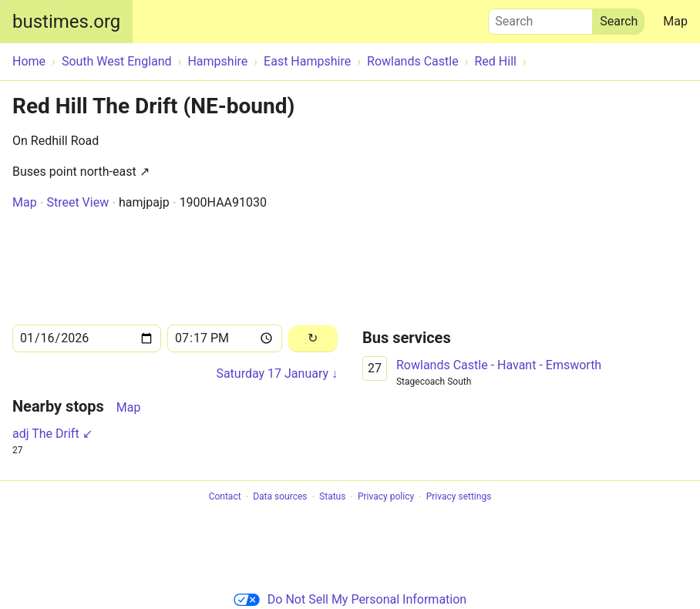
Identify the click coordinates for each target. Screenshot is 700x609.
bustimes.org (66, 22)
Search (540, 18)
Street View (77, 202)
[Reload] (313, 339)
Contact (225, 497)
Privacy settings (459, 497)
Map (675, 21)
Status (332, 497)
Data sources (280, 497)
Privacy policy (386, 497)
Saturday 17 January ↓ (277, 373)
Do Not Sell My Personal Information (350, 599)
